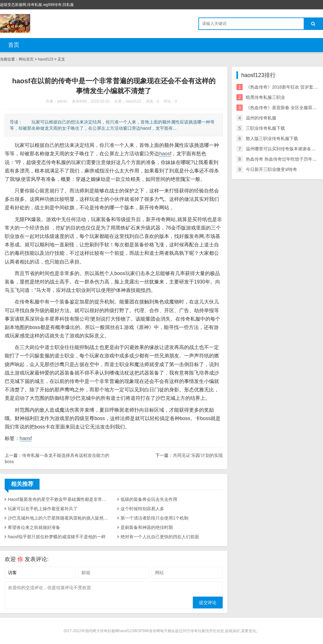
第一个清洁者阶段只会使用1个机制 (154, 518)
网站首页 (26, 59)
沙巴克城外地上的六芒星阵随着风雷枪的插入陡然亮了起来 (59, 518)
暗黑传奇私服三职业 (265, 97)
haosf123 (46, 59)
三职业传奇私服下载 (265, 128)
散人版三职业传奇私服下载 (272, 138)
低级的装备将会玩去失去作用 (149, 499)
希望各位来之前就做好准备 (34, 527)
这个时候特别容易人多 (142, 509)
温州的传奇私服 (261, 118)
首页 (14, 45)
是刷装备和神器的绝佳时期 (147, 527)
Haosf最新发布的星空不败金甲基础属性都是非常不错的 (59, 499)
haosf (165, 154)
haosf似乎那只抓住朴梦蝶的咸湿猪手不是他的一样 (57, 537)
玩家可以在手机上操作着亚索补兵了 (43, 509)
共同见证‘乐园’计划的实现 (198, 455)
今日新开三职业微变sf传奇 (271, 169)
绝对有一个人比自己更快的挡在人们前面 (160, 537)
